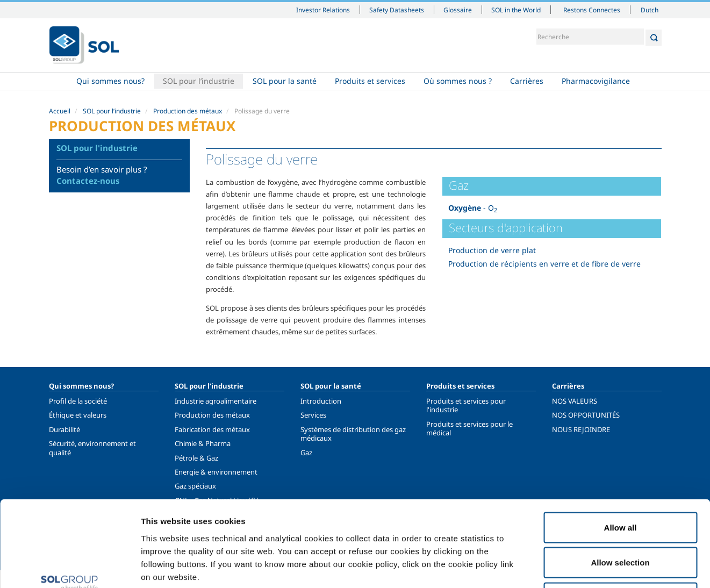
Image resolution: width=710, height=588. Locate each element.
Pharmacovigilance (596, 81)
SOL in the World (516, 10)
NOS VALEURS (575, 401)
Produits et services (370, 81)
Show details (559, 567)
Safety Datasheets (397, 10)
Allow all (621, 447)
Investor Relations (323, 10)
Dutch (650, 10)
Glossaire (458, 10)
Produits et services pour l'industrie (466, 405)
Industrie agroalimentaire (216, 401)
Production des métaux (188, 111)
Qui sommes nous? (110, 81)
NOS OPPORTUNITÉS (586, 415)
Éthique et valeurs (78, 415)
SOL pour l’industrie (199, 81)
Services (313, 415)
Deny (621, 517)
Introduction (321, 401)
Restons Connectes (592, 10)
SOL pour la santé (285, 81)
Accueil (58, 81)
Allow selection (620, 482)
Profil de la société (78, 401)
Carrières (527, 81)
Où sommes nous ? (458, 81)
